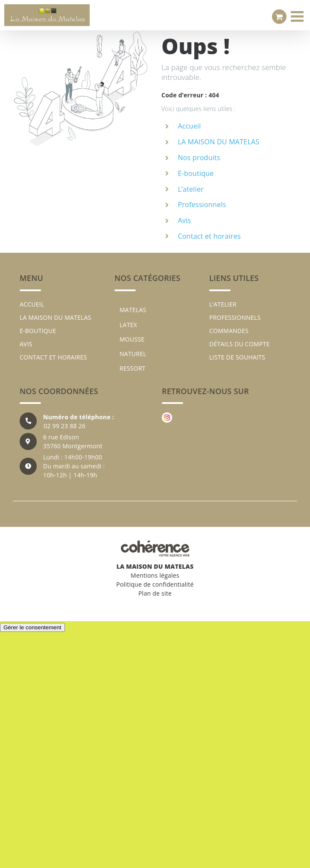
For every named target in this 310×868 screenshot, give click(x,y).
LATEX (128, 325)
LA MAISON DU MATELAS (218, 142)
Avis (184, 220)
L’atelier (191, 189)
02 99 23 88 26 (64, 426)
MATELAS (133, 310)
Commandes (229, 331)
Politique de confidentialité (155, 584)
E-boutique (196, 173)
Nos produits (199, 158)
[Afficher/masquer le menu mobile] (298, 16)
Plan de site (155, 593)
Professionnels (202, 205)
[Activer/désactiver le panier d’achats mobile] (279, 17)
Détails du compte (240, 344)
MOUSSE (132, 339)
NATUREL (133, 354)
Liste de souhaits (237, 357)
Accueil (189, 126)
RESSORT (133, 368)
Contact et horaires (209, 236)
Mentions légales (155, 575)
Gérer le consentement (32, 627)
